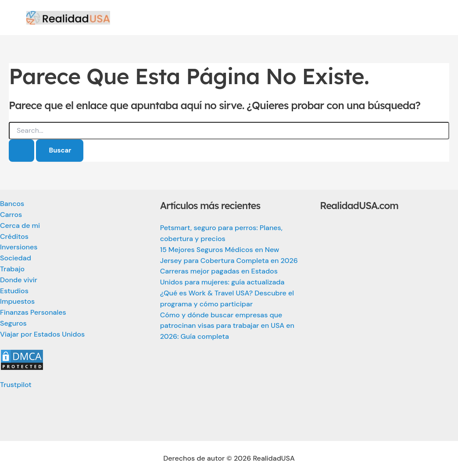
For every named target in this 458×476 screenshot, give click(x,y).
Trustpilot (16, 385)
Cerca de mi (20, 226)
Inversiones (19, 247)
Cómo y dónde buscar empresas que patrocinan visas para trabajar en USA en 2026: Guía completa (227, 326)
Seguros (13, 323)
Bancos (12, 204)
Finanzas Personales (33, 312)
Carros (11, 215)
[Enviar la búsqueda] (21, 151)
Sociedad (16, 258)
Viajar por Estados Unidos (42, 334)
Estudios (14, 291)
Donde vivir (19, 280)
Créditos (14, 236)
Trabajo (12, 269)
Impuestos (17, 301)
